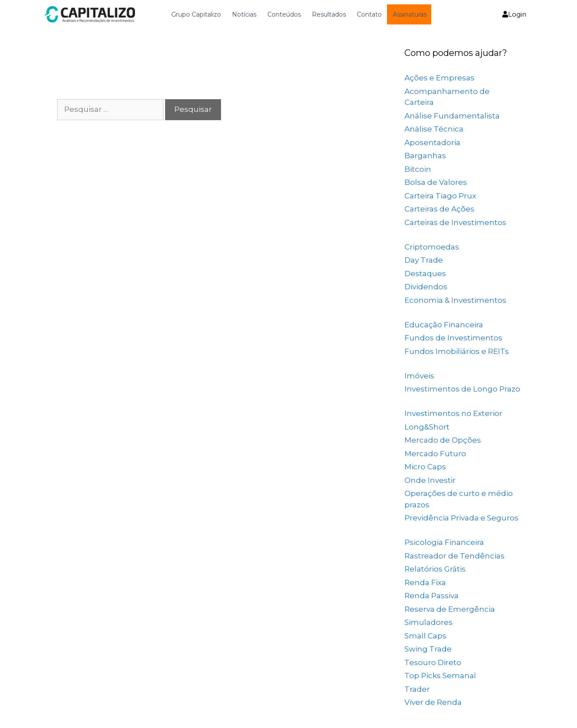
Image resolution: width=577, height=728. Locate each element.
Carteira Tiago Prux (440, 196)
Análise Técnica (434, 129)
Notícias (244, 14)
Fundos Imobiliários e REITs (457, 351)
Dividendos (426, 287)
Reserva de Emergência (450, 609)
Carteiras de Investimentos (455, 222)
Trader (417, 689)
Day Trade (424, 260)
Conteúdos (284, 14)
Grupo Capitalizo (196, 14)
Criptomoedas (432, 247)
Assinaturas (410, 14)
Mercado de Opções (443, 440)
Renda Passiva (432, 596)
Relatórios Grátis (435, 569)
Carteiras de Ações (439, 209)
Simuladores (428, 622)
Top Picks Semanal (440, 676)
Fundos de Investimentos (453, 338)
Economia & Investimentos (455, 300)
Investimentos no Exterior (453, 413)
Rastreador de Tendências (454, 556)
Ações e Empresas (439, 78)
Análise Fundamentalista (452, 116)
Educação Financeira (444, 325)
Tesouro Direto (433, 662)
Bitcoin (418, 169)
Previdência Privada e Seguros (461, 518)
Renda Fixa (425, 582)
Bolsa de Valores (436, 182)
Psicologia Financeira (444, 542)
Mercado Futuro (435, 454)
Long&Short (427, 427)
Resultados (329, 14)
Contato (369, 14)
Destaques (425, 274)
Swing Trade (428, 649)
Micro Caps (425, 467)
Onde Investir (430, 480)
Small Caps (425, 636)
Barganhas (425, 156)
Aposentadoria (432, 142)
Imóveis (419, 376)
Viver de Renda (433, 702)
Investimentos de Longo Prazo (462, 389)
